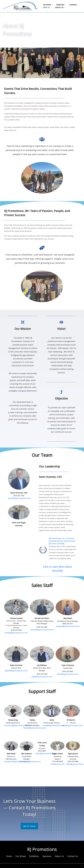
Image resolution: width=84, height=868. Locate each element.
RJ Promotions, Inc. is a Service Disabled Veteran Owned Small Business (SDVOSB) (62, 541)
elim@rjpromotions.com (71, 720)
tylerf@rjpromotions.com (68, 669)
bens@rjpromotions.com (29, 756)
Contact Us (70, 850)
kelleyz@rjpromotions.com (33, 722)
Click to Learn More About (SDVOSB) (57, 566)
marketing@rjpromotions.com (15, 720)
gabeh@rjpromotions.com (16, 665)
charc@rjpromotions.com (44, 747)
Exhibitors (35, 850)
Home (12, 850)
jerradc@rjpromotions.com (42, 624)
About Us (58, 850)
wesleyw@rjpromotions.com (68, 621)
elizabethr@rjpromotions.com (15, 756)
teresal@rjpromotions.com (16, 627)
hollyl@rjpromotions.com (52, 720)
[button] (52, 5)
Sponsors (47, 850)
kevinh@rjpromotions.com (19, 498)
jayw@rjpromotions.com (42, 671)
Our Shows (23, 850)
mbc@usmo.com (57, 758)
